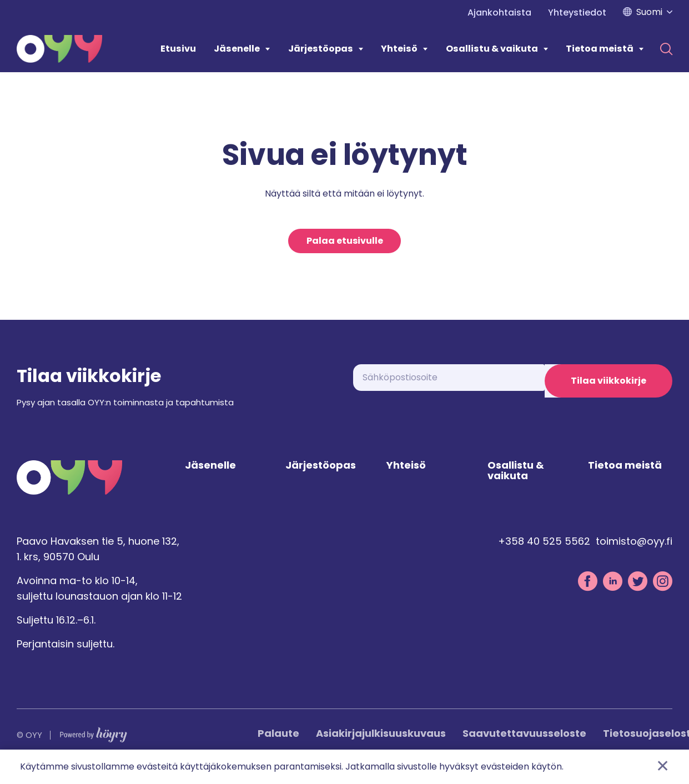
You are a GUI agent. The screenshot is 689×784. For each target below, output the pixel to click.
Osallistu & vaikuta (492, 49)
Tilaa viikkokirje (608, 384)
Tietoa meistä (600, 49)
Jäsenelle (237, 49)
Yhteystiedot (577, 12)
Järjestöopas (321, 49)
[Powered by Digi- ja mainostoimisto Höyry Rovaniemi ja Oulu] (94, 745)
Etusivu (178, 49)
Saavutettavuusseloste (524, 746)
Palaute (278, 746)
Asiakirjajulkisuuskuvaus (381, 746)
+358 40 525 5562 (544, 553)
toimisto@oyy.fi (634, 553)
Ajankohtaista (499, 12)
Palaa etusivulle (345, 242)
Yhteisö (399, 49)
